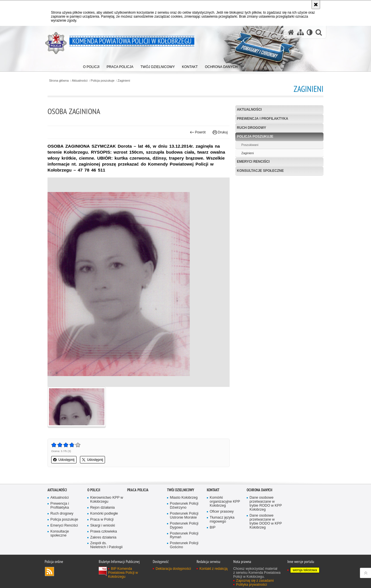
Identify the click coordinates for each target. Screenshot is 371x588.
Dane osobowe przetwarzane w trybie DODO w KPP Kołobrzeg (266, 522)
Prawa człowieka (104, 532)
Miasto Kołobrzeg (184, 498)
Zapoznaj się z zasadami (255, 581)
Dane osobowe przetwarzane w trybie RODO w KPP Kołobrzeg (266, 504)
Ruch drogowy (252, 128)
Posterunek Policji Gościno (184, 545)
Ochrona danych (259, 490)
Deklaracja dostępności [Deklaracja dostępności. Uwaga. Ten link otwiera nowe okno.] (173, 569)
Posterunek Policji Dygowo (184, 526)
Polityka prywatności (252, 585)
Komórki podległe (104, 514)
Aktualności (80, 81)
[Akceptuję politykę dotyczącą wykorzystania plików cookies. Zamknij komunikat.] (316, 5)
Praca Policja (138, 490)
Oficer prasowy (222, 512)
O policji (94, 490)
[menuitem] (64, 66)
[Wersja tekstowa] (310, 32)
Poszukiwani (250, 145)
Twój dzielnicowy (181, 490)
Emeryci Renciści (253, 162)
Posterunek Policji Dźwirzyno (184, 506)
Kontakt (213, 490)
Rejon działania (102, 508)
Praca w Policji (102, 520)
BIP (213, 528)
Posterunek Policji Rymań (184, 536)
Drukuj (220, 132)
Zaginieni (124, 81)
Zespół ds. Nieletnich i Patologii (106, 545)
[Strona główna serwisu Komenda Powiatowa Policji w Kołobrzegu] (291, 32)
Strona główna (59, 81)
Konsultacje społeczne (260, 171)
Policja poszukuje (103, 81)
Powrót (198, 132)
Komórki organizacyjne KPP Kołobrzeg (225, 502)
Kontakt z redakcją (214, 569)
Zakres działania (103, 538)
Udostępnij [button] (64, 460)
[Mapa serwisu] (300, 32)
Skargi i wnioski (103, 526)
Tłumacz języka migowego (222, 520)
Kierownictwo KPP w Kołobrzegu (107, 500)
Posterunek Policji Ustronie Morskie (184, 516)
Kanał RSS (50, 572)
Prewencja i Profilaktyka (263, 119)
